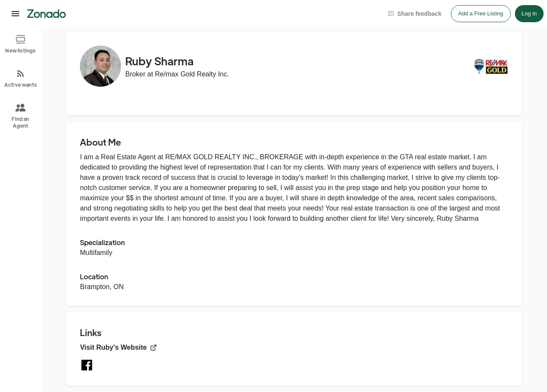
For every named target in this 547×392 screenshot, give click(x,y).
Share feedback (415, 14)
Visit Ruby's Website (118, 347)
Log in (529, 13)
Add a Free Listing (481, 13)
